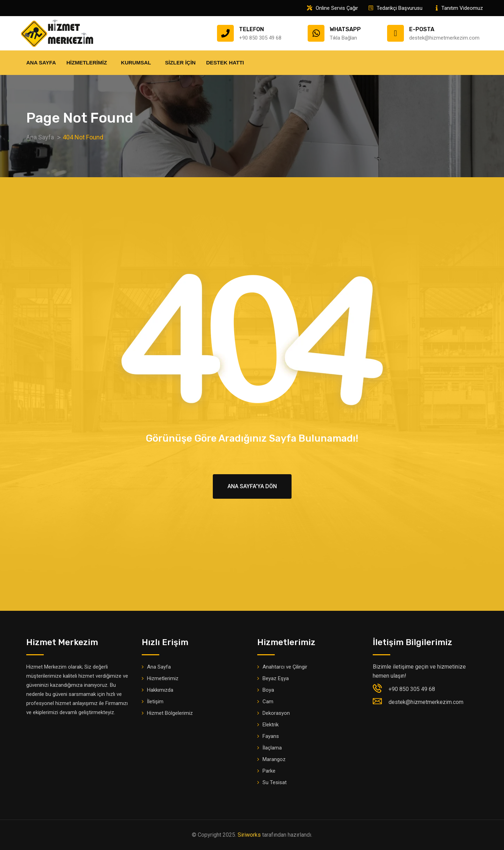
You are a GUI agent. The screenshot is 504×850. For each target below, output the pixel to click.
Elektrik (271, 725)
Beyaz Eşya (276, 678)
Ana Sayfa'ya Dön (252, 486)
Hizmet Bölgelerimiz (170, 713)
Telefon (251, 29)
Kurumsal (138, 63)
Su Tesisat (275, 782)
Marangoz (274, 759)
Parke (269, 771)
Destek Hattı (227, 63)
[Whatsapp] (316, 33)
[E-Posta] (395, 33)
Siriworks (249, 835)
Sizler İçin (180, 63)
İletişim (155, 702)
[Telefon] (225, 33)
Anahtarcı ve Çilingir (285, 667)
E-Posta (422, 29)
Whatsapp (345, 29)
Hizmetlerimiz (89, 63)
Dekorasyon (276, 713)
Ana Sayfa (41, 63)
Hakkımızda (160, 690)
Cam (268, 702)
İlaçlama (272, 748)
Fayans (271, 736)
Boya (268, 690)
